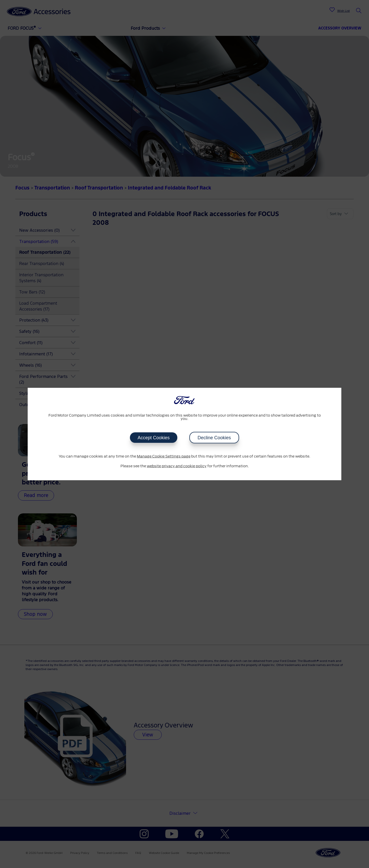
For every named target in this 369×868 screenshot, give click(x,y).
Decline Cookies (214, 438)
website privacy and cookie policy (177, 466)
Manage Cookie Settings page (164, 457)
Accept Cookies (154, 438)
